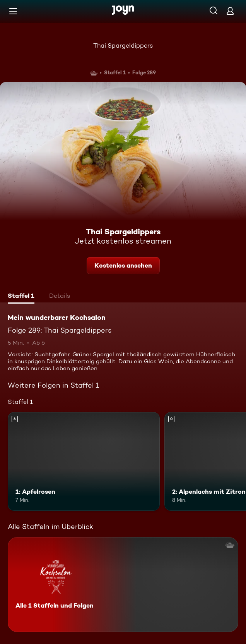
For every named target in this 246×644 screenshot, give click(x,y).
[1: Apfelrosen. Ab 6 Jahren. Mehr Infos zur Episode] (84, 462)
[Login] (230, 11)
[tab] (21, 297)
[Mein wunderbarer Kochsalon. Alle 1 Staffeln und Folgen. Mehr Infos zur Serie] (123, 585)
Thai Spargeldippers (123, 46)
